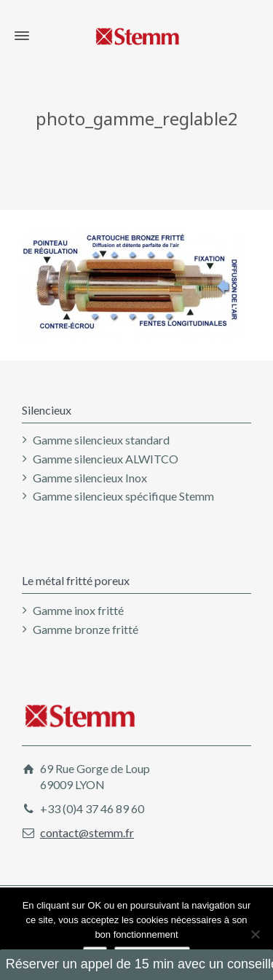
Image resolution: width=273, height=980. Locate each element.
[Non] (255, 934)
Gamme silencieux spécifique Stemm (123, 496)
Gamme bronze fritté (86, 629)
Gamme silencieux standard (101, 440)
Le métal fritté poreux (76, 580)
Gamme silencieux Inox (90, 478)
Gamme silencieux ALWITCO (106, 459)
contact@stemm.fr (87, 832)
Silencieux (47, 410)
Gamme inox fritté (78, 610)
